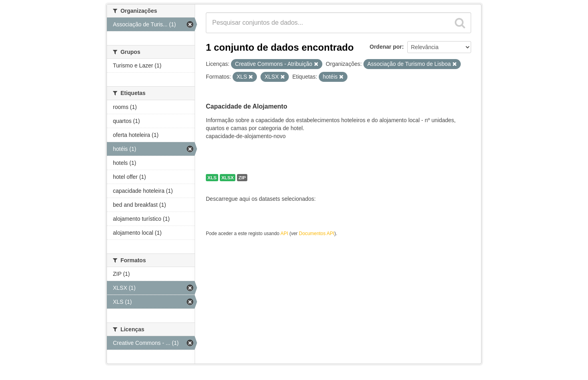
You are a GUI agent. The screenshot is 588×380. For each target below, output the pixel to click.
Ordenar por (386, 47)
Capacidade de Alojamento (247, 106)
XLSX (228, 178)
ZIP (242, 178)
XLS (212, 178)
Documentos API (317, 234)
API (284, 234)
